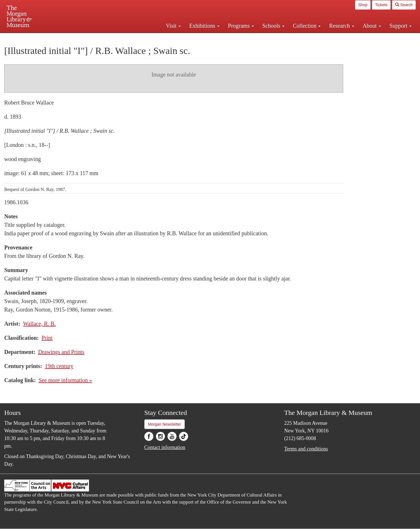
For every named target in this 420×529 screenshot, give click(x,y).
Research (341, 26)
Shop (363, 5)
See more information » (65, 380)
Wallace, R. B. (40, 324)
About (372, 26)
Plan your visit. (143, 38)
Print (47, 338)
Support (401, 26)
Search (404, 5)
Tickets (381, 5)
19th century (59, 366)
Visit (173, 26)
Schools (273, 26)
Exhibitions (204, 26)
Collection (307, 26)
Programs (241, 26)
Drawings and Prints (61, 352)
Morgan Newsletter (165, 424)
